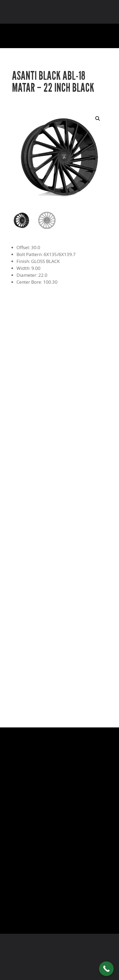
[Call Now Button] (106, 969)
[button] (98, 119)
